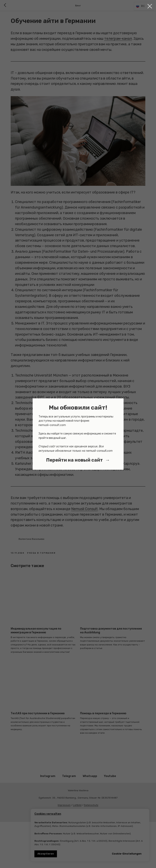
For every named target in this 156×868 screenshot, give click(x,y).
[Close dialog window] (150, 6)
